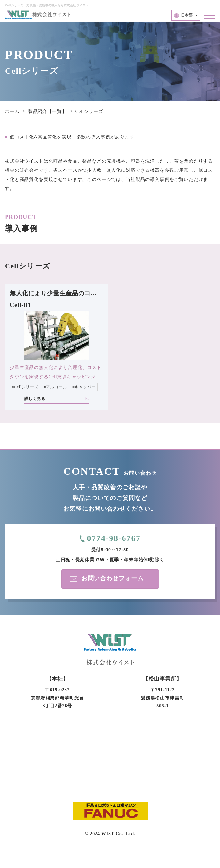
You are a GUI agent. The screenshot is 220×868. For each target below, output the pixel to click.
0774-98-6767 (114, 538)
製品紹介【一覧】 (47, 112)
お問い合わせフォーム (113, 578)
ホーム (12, 112)
